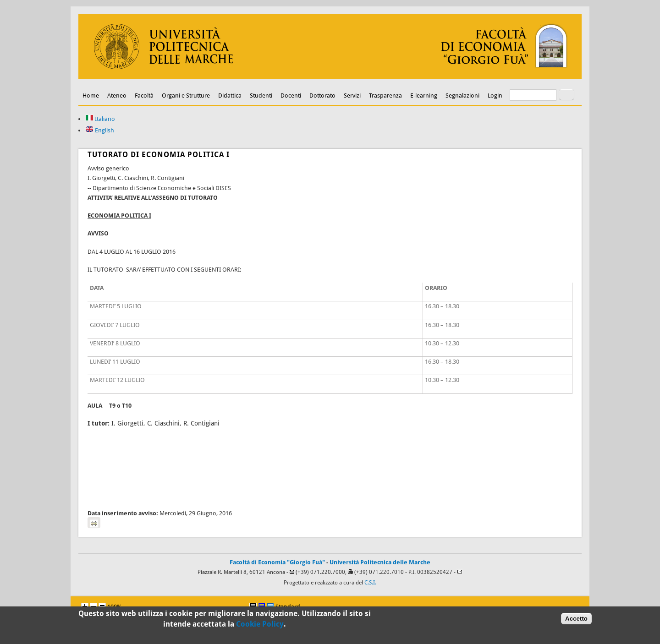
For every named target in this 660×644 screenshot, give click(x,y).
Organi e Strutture (186, 96)
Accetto (576, 620)
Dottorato (322, 96)
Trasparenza (385, 96)
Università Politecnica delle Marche (380, 562)
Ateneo (117, 96)
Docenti (291, 96)
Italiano (100, 119)
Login (495, 96)
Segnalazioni (462, 96)
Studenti (261, 96)
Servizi (352, 96)
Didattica (230, 96)
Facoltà (144, 96)
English (100, 130)
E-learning (424, 96)
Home (91, 96)
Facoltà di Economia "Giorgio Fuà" (277, 562)
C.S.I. (370, 583)
